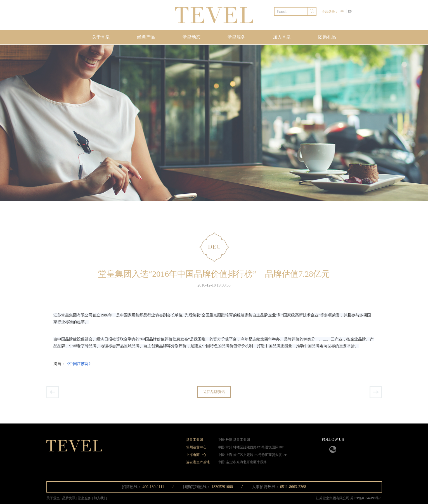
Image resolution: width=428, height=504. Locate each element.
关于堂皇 (101, 37)
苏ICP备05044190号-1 (366, 498)
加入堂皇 (282, 37)
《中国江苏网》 (79, 364)
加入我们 (100, 498)
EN (350, 11)
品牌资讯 (69, 498)
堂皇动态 (191, 37)
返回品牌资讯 (214, 392)
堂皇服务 (237, 37)
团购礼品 (327, 37)
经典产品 (146, 37)
